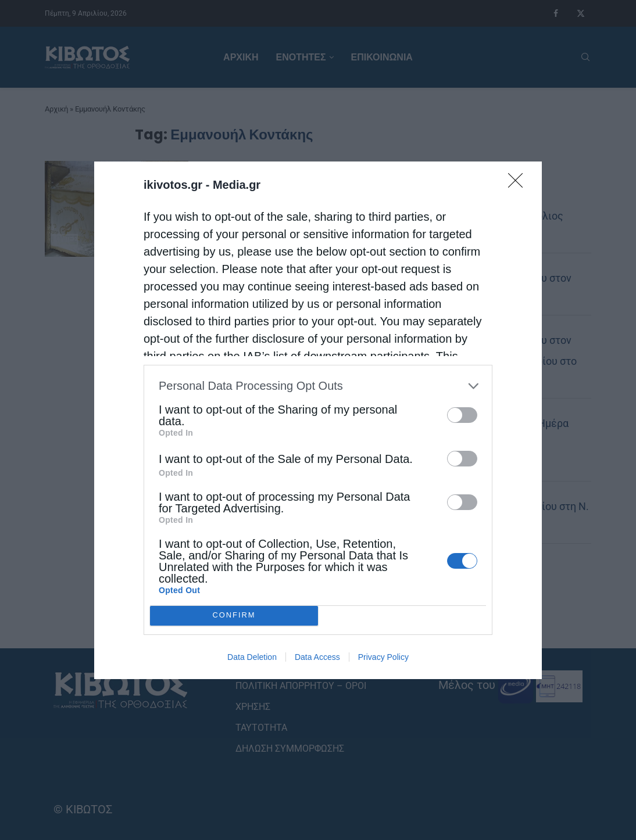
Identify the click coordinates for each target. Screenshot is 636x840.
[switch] (462, 414)
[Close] (519, 184)
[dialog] (318, 420)
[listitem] (318, 385)
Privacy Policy (383, 657)
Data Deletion (252, 657)
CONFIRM (234, 615)
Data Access (317, 657)
